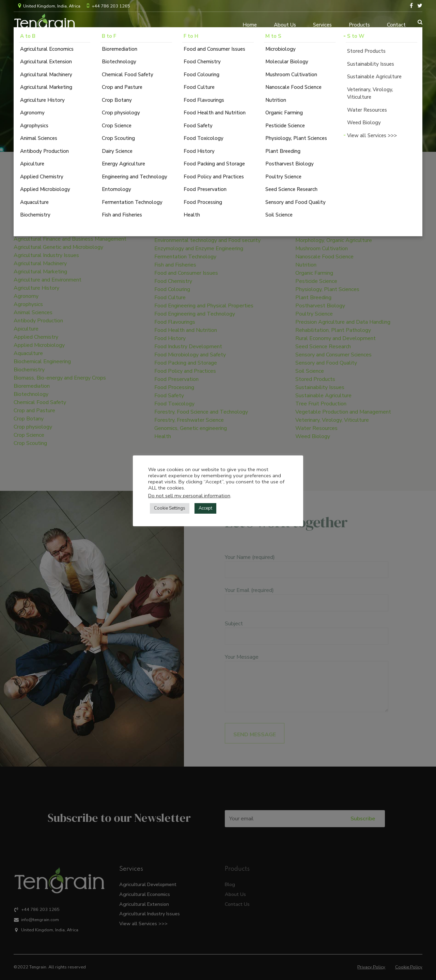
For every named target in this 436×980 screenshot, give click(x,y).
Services (322, 22)
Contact (396, 22)
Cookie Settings (170, 508)
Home (250, 22)
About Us (285, 22)
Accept (205, 508)
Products (359, 22)
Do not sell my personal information (189, 496)
